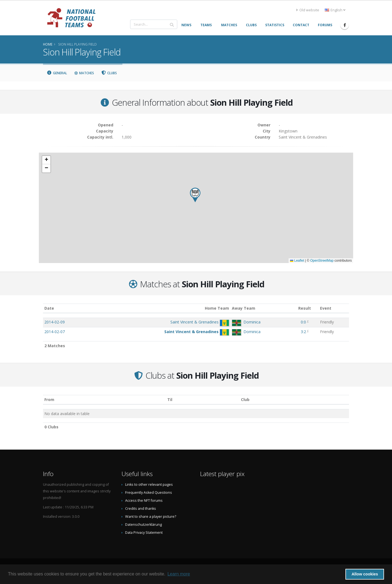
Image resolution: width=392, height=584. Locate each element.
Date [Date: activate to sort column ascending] (49, 308)
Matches (84, 73)
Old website (308, 10)
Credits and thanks (141, 509)
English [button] (335, 10)
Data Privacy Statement (144, 533)
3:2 (303, 332)
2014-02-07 (55, 332)
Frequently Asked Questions (149, 493)
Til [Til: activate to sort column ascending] (170, 399)
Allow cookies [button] (365, 574)
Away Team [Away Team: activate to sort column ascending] (244, 308)
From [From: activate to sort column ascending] (49, 399)
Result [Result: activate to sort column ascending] (305, 308)
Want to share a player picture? (151, 517)
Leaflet (297, 261)
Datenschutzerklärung (143, 525)
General (57, 73)
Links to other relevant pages (149, 485)
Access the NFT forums (144, 501)
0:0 (303, 322)
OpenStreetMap (322, 261)
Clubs (109, 73)
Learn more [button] (179, 574)
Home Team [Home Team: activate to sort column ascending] (217, 308)
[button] (195, 195)
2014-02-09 (55, 322)
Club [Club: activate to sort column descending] (245, 399)
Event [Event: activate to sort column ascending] (326, 308)
